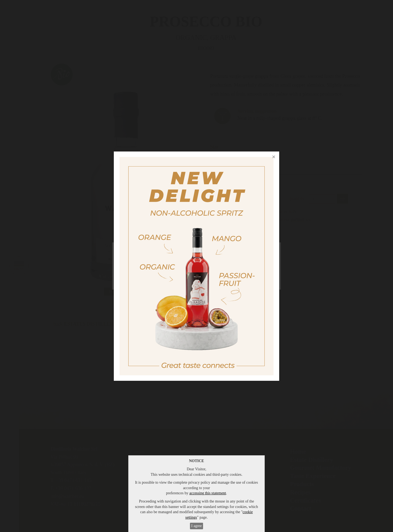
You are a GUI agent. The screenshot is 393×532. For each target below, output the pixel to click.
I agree (196, 526)
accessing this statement (208, 493)
